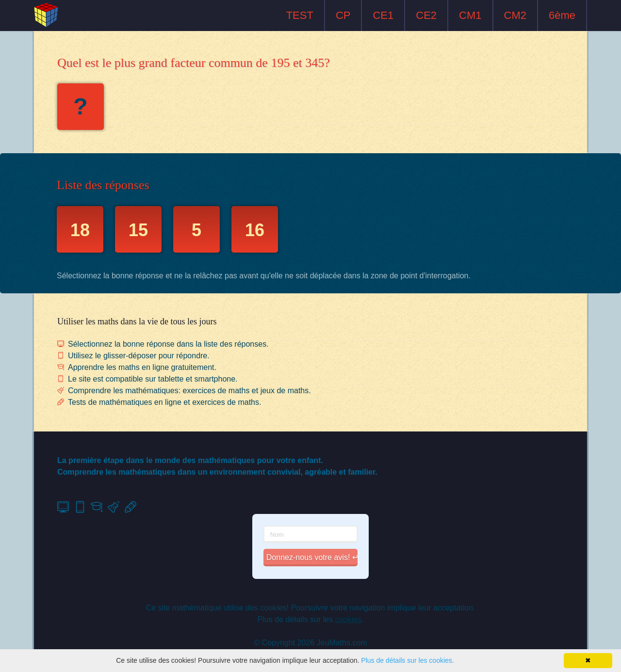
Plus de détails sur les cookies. (407, 660)
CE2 (426, 15)
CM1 (470, 15)
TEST (300, 15)
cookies (348, 619)
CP (343, 15)
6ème (562, 15)
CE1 (383, 15)
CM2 (515, 15)
